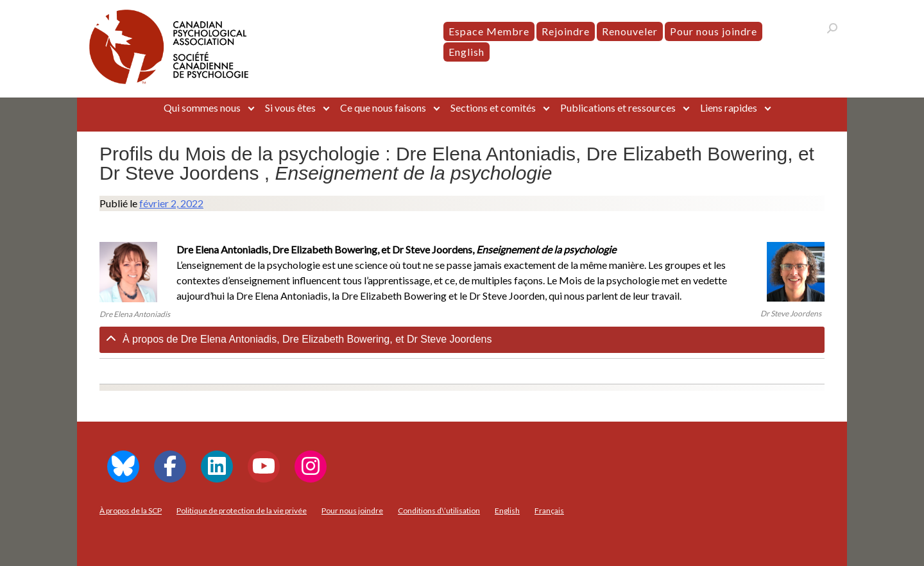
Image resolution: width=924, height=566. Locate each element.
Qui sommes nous (202, 107)
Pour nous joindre (714, 31)
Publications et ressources (618, 107)
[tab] (462, 340)
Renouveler (630, 31)
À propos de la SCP (131, 510)
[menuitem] (466, 52)
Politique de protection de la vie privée (242, 510)
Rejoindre (566, 31)
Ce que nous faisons (383, 107)
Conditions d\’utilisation (439, 510)
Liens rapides (729, 107)
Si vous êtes (290, 107)
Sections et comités (493, 107)
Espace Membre (489, 31)
